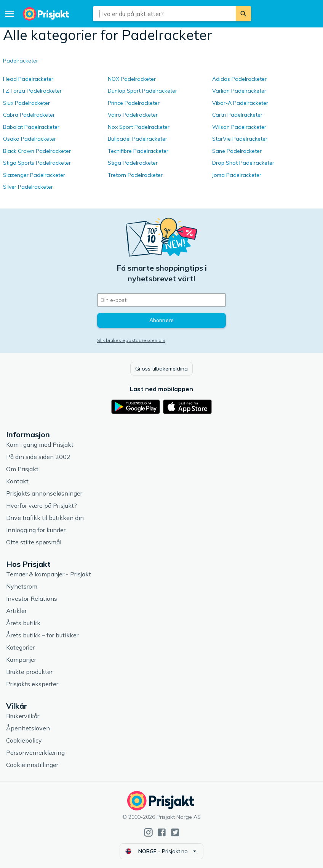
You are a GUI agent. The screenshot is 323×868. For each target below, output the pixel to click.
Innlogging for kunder (36, 530)
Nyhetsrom (22, 586)
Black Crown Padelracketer (37, 151)
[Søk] (243, 14)
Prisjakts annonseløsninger (44, 493)
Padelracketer (21, 61)
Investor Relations (32, 598)
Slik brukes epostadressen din (131, 340)
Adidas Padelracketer (239, 79)
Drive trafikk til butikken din (45, 518)
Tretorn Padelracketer (135, 175)
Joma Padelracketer (237, 175)
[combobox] (164, 14)
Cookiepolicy (24, 740)
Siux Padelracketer (26, 103)
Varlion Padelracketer (239, 91)
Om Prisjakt (22, 469)
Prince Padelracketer (134, 103)
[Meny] (10, 14)
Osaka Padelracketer (30, 139)
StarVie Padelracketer (240, 139)
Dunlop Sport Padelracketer (142, 91)
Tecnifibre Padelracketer (138, 151)
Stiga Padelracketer (133, 163)
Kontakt (17, 481)
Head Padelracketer (28, 79)
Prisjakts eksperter (32, 684)
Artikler (16, 611)
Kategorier (20, 647)
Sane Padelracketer (237, 151)
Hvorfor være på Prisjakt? (42, 505)
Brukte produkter (29, 672)
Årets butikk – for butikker (42, 635)
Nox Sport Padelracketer (139, 127)
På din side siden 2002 (38, 457)
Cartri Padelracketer (237, 115)
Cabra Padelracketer (29, 115)
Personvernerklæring (35, 752)
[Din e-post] (161, 300)
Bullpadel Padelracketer (138, 139)
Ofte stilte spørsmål (34, 542)
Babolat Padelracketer (31, 127)
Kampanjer (21, 659)
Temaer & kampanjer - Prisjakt (49, 574)
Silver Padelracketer (28, 187)
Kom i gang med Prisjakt (40, 444)
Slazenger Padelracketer (34, 175)
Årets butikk (23, 623)
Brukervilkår (23, 716)
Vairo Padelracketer (133, 115)
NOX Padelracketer (132, 79)
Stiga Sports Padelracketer (37, 163)
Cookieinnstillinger (32, 765)
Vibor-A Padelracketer (240, 103)
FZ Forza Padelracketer (32, 91)
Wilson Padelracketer (239, 127)
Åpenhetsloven (28, 728)
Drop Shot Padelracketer (243, 163)
